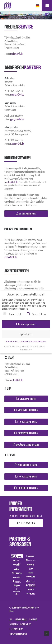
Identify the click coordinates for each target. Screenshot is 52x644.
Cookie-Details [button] (12, 347)
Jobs (11, 619)
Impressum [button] (26, 350)
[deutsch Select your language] (38, 6)
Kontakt (33, 619)
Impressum (14, 624)
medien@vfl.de (16, 54)
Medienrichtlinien (26, 399)
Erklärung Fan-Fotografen (26, 445)
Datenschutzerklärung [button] (34, 347)
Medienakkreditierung (26, 465)
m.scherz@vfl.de (17, 94)
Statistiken (36, 314)
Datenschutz (26, 624)
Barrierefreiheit (16, 629)
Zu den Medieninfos (26, 214)
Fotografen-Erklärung (26, 433)
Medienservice (21, 619)
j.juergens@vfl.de (17, 119)
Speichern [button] (26, 334)
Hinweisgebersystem (18, 634)
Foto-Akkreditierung (26, 422)
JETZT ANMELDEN (26, 523)
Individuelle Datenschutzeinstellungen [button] (26, 342)
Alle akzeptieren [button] (26, 324)
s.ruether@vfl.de (17, 143)
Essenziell (12, 314)
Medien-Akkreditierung (26, 410)
